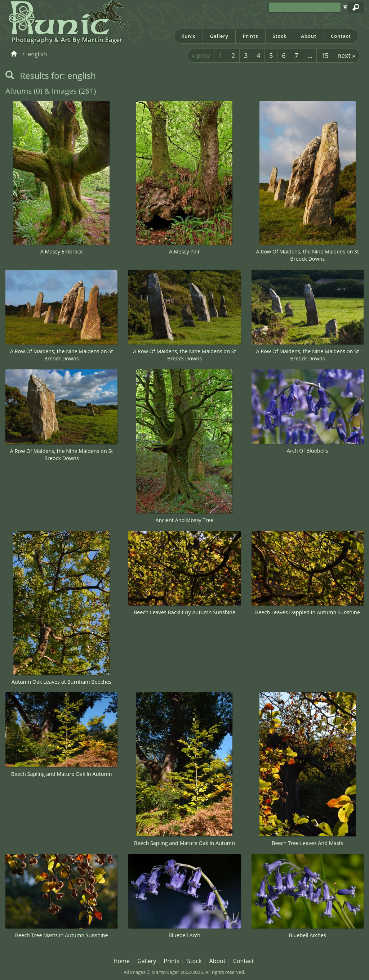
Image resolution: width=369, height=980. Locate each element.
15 (325, 55)
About (309, 36)
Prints (251, 36)
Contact (341, 36)
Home (122, 961)
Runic (188, 36)
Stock (279, 36)
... (310, 55)
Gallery (219, 36)
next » (346, 55)
